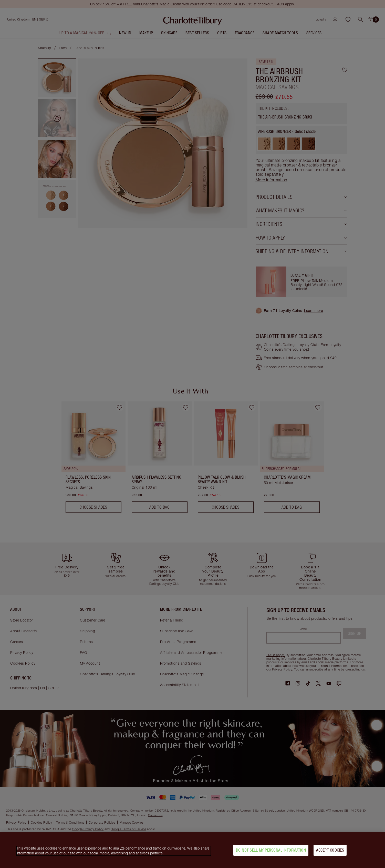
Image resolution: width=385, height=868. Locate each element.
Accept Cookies (330, 850)
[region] (192, 850)
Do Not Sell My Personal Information (271, 850)
